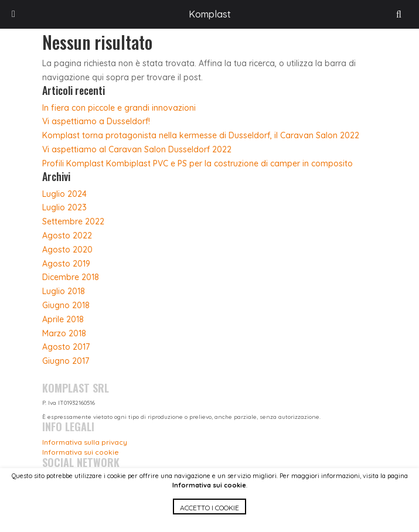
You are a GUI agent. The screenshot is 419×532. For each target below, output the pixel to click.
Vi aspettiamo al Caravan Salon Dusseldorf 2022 (137, 149)
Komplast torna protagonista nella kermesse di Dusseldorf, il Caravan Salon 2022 (201, 135)
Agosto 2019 (66, 264)
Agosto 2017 (66, 347)
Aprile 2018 (63, 319)
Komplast (210, 14)
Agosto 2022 (67, 236)
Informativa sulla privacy (85, 442)
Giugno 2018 (66, 305)
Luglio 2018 (64, 291)
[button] (209, 515)
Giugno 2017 (66, 361)
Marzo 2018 (64, 333)
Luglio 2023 (64, 207)
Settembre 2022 (73, 221)
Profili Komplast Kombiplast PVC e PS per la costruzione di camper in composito (197, 163)
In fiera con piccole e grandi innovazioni (119, 108)
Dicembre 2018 (71, 277)
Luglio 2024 (64, 194)
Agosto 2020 (67, 250)
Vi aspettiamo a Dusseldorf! (96, 121)
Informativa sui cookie (209, 485)
